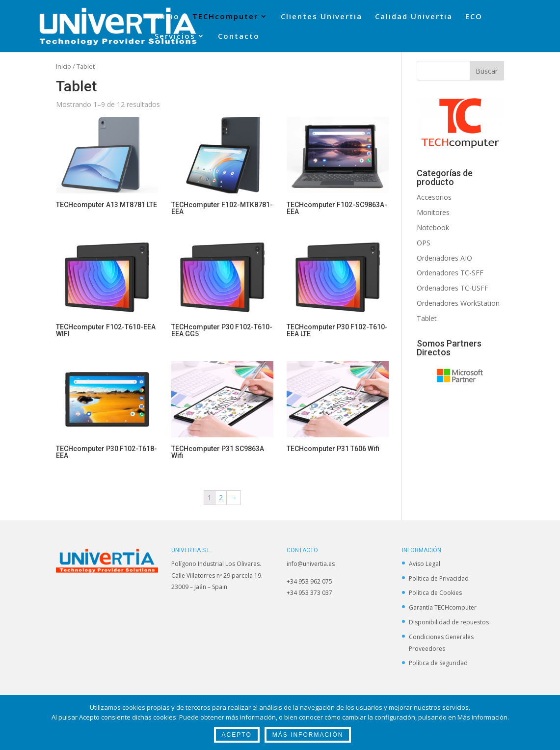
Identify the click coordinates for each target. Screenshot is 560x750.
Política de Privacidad (439, 578)
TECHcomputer (225, 17)
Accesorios (434, 197)
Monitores (433, 212)
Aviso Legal (425, 564)
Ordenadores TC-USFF (453, 288)
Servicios (175, 37)
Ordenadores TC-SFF (450, 273)
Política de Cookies (435, 593)
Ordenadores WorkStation (458, 303)
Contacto (239, 37)
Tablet (427, 318)
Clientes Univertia (321, 17)
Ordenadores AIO (444, 258)
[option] (460, 376)
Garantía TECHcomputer (443, 607)
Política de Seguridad (438, 663)
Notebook (433, 228)
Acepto (237, 735)
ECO (474, 17)
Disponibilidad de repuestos (449, 622)
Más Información (308, 735)
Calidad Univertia (414, 17)
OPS (424, 243)
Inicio (167, 17)
